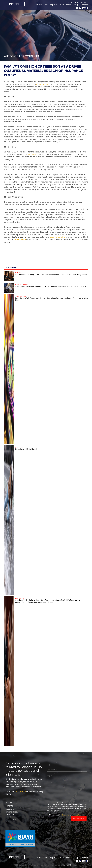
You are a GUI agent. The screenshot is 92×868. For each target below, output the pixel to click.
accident (32, 154)
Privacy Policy (78, 818)
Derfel (14, 4)
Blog (76, 5)
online (41, 240)
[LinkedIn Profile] (87, 8)
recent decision (43, 84)
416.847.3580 (82, 2)
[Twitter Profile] (80, 8)
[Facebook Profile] (77, 8)
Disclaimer (66, 818)
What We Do (65, 5)
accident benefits (57, 237)
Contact (84, 5)
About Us (38, 5)
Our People (50, 5)
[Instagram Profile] (83, 8)
